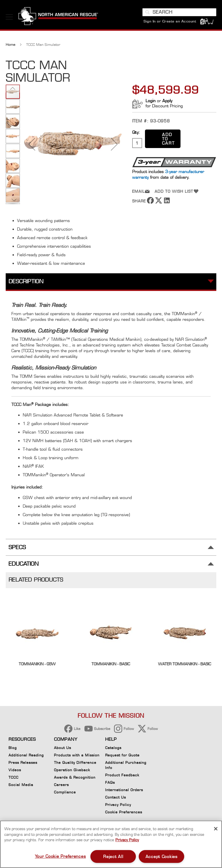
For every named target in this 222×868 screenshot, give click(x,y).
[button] (32, 144)
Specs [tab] (17, 547)
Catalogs (113, 748)
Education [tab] (24, 564)
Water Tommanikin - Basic (185, 664)
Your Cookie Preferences (61, 856)
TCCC (14, 777)
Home (11, 45)
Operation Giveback (72, 770)
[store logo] (58, 17)
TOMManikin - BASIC (111, 664)
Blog (13, 748)
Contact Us (116, 797)
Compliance (65, 792)
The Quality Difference (75, 763)
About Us (63, 748)
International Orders (124, 790)
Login (151, 101)
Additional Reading (26, 755)
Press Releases (23, 763)
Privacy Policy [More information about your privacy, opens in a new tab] (127, 840)
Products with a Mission (77, 755)
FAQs (110, 782)
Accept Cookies (162, 856)
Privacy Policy (118, 805)
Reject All (113, 856)
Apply (167, 101)
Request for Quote (122, 755)
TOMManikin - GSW (37, 664)
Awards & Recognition (75, 777)
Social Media (21, 785)
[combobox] (179, 12)
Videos (15, 770)
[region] (111, 844)
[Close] (216, 829)
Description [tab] (26, 281)
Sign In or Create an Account (170, 21)
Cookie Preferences (124, 813)
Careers (61, 785)
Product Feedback (122, 775)
